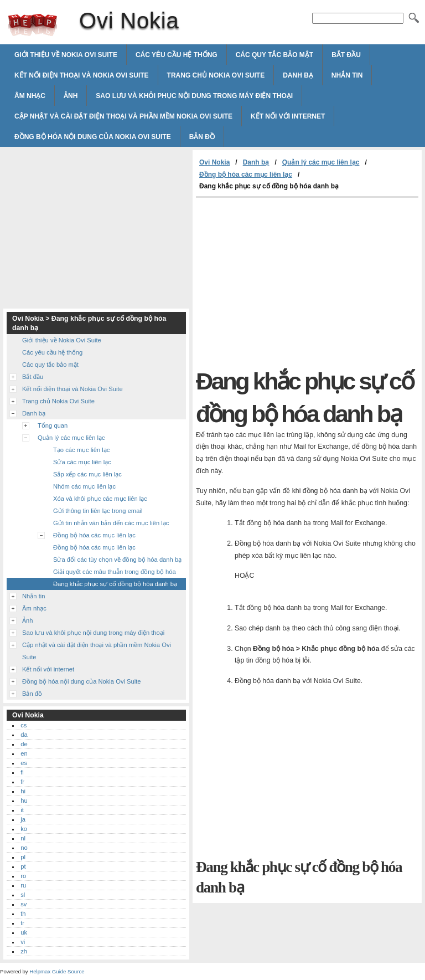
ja (23, 819)
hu (24, 801)
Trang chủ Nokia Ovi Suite (216, 75)
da (24, 735)
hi (23, 791)
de (24, 744)
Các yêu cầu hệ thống (177, 55)
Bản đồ (202, 137)
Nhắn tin (347, 75)
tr (22, 923)
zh (24, 951)
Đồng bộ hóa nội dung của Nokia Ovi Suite (93, 137)
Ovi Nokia (33, 25)
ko (24, 829)
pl (23, 857)
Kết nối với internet (288, 116)
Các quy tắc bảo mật (274, 55)
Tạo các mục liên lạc (81, 450)
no (24, 848)
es (24, 763)
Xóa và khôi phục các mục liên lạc (100, 499)
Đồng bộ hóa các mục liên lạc (246, 175)
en (24, 753)
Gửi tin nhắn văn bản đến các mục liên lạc (111, 523)
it (22, 810)
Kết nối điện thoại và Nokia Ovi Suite (82, 75)
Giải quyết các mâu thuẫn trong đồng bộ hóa (115, 572)
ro (23, 876)
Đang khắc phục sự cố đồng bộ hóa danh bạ (115, 584)
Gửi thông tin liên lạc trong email (98, 511)
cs (24, 725)
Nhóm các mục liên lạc (84, 486)
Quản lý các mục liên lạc (321, 162)
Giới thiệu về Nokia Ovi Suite (66, 55)
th (23, 914)
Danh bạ (298, 75)
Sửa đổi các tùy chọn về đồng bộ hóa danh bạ (117, 560)
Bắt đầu (346, 55)
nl (23, 838)
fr (22, 782)
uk (24, 932)
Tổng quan (53, 425)
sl (23, 895)
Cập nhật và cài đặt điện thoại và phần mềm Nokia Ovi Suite (123, 116)
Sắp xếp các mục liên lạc (87, 474)
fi (22, 772)
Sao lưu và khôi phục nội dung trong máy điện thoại (194, 96)
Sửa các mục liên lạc (82, 462)
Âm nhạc (30, 96)
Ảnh (71, 96)
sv (24, 904)
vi (23, 942)
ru (23, 885)
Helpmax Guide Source (57, 971)
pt (23, 866)
